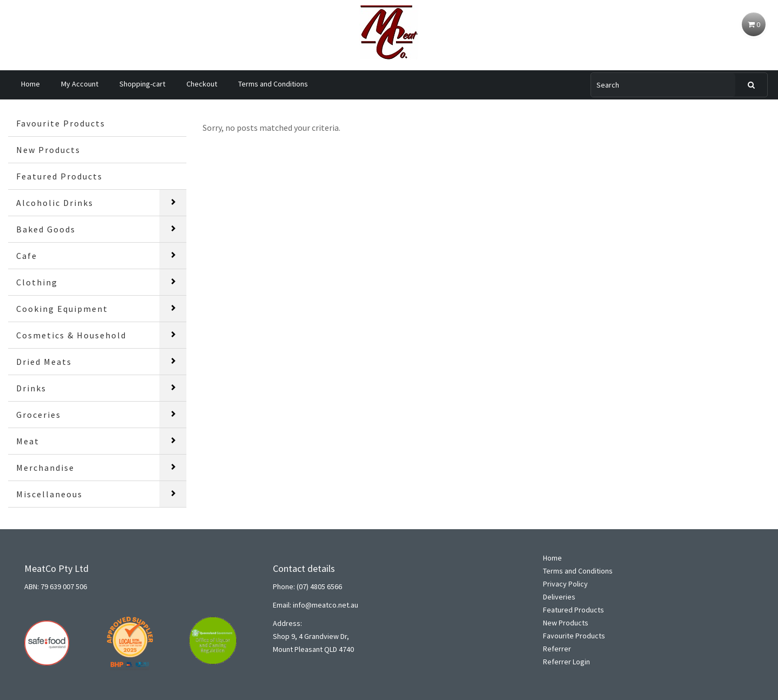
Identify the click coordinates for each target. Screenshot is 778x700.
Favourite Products (61, 123)
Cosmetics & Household (71, 335)
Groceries (39, 415)
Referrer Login (566, 662)
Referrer (557, 649)
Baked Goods (46, 229)
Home (31, 84)
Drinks (31, 388)
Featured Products (59, 176)
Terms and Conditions (273, 84)
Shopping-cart (142, 84)
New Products (48, 150)
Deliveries (559, 597)
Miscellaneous (49, 494)
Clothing (37, 282)
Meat (28, 441)
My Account (80, 84)
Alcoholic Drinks (55, 203)
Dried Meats (44, 362)
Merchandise (45, 468)
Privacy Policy (565, 584)
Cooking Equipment (62, 309)
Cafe (27, 256)
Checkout (202, 84)
